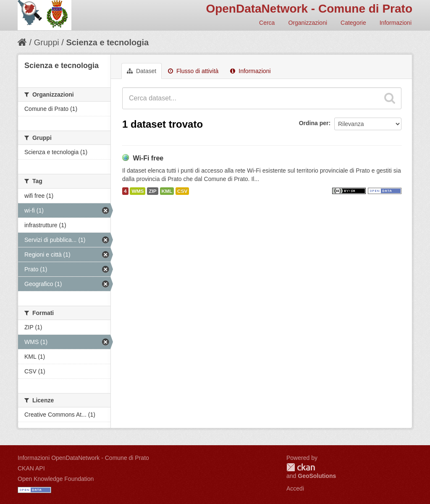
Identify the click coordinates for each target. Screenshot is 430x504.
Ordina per (314, 123)
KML (167, 191)
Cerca (267, 23)
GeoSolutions (317, 476)
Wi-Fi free (148, 158)
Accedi (295, 488)
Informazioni (396, 23)
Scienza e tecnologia (107, 42)
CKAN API (31, 468)
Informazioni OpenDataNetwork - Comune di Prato (83, 458)
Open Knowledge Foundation (56, 479)
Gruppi (47, 42)
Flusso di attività (193, 71)
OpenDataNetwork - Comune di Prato (309, 9)
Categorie (353, 23)
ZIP (152, 191)
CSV (182, 191)
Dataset (142, 71)
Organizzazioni (308, 23)
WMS (138, 191)
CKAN (301, 467)
